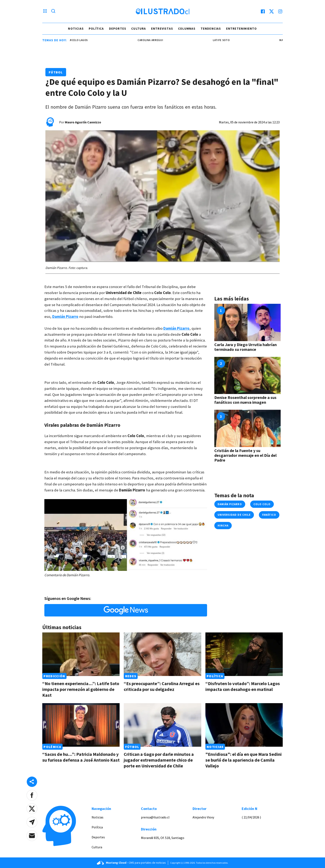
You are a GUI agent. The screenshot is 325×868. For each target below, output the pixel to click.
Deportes (118, 29)
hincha (223, 526)
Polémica (52, 747)
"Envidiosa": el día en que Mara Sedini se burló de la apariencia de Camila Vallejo (244, 760)
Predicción (54, 676)
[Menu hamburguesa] (45, 11)
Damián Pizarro (230, 504)
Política (96, 29)
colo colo (262, 504)
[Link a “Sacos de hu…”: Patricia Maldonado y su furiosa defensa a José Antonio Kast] (81, 725)
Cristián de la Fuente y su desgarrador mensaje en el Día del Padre (245, 455)
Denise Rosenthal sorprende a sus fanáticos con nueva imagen (245, 400)
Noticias (76, 29)
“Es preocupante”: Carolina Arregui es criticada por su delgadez (162, 686)
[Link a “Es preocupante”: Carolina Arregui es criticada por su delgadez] (162, 654)
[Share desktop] (32, 782)
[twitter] (272, 11)
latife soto (225, 40)
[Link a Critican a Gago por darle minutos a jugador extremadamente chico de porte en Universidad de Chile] (162, 725)
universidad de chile (234, 515)
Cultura (139, 29)
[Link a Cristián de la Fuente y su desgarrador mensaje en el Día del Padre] (247, 428)
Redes (131, 676)
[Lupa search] (53, 11)
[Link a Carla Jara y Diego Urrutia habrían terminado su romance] (247, 322)
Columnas (187, 29)
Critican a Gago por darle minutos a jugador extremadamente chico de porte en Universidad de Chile (159, 760)
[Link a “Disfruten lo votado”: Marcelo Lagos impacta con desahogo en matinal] (244, 654)
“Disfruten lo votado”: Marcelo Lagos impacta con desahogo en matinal (243, 686)
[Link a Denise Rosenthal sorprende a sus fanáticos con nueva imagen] (247, 376)
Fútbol (56, 72)
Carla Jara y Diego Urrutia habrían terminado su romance (246, 347)
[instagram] (280, 11)
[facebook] (263, 11)
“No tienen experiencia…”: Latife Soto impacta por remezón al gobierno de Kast (81, 689)
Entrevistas (162, 29)
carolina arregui (154, 40)
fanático (269, 515)
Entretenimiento (242, 29)
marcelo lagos (80, 40)
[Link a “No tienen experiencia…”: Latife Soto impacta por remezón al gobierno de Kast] (81, 654)
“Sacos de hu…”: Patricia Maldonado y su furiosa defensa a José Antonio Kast (81, 757)
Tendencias (211, 29)
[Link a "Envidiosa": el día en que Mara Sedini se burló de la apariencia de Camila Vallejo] (244, 725)
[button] (32, 795)
